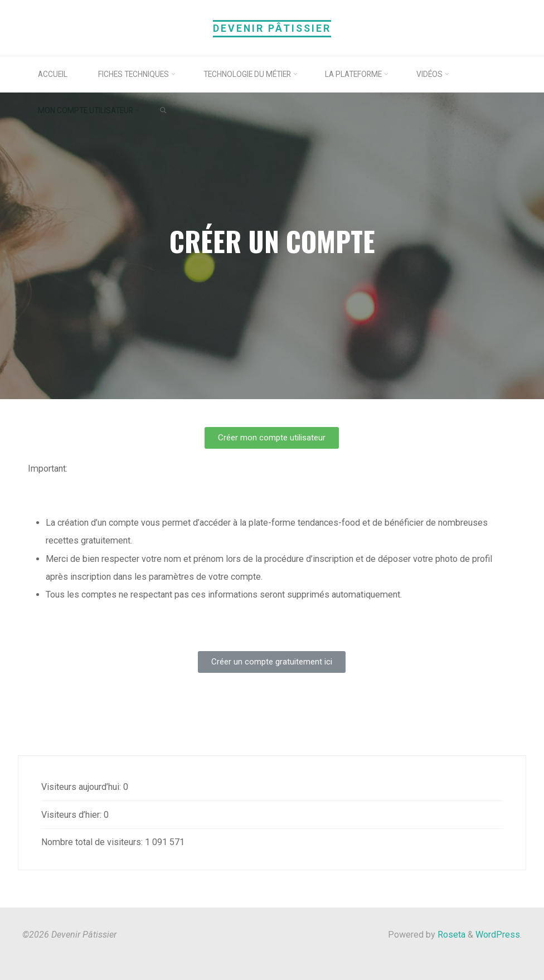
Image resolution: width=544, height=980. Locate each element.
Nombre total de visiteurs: (93, 842)
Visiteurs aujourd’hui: (82, 787)
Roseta (450, 935)
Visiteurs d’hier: (72, 815)
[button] (272, 438)
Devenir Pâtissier (272, 28)
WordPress (498, 935)
